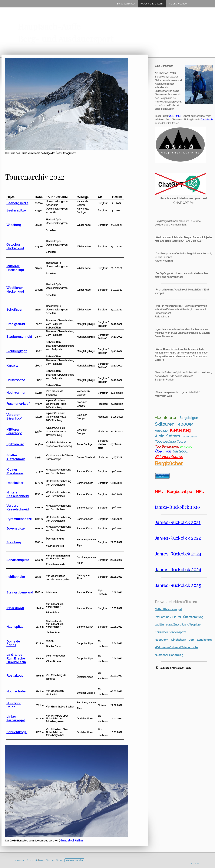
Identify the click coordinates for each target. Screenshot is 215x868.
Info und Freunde (177, 4)
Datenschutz (32, 860)
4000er (185, 424)
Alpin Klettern (167, 436)
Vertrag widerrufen (74, 860)
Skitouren (165, 424)
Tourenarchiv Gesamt (152, 4)
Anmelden (195, 863)
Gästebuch (207, 120)
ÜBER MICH (176, 116)
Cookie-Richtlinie (47, 860)
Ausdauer (162, 431)
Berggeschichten (126, 4)
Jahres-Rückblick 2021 (178, 522)
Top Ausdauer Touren (171, 441)
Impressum (20, 860)
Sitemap (59, 860)
